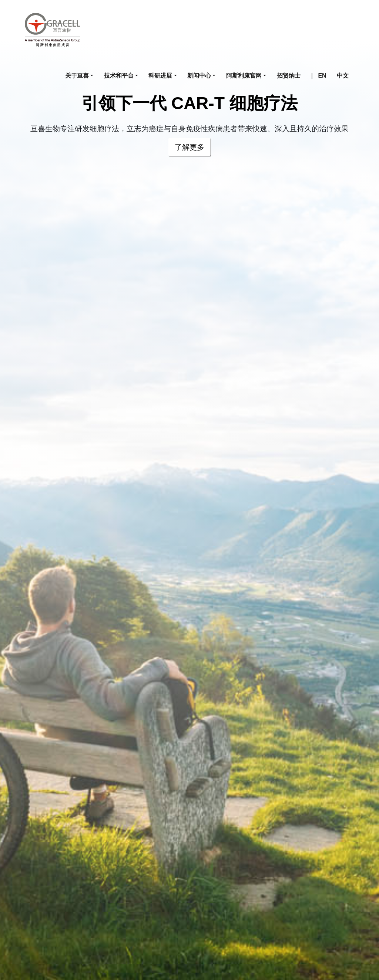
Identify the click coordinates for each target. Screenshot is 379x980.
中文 (343, 76)
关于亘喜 (77, 76)
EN (322, 76)
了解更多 (189, 147)
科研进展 (160, 76)
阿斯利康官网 (244, 76)
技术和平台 (119, 76)
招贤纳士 (289, 76)
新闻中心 (199, 76)
